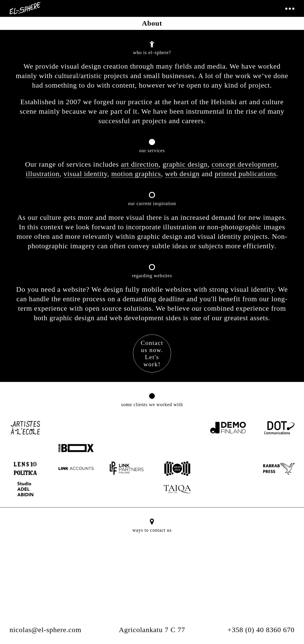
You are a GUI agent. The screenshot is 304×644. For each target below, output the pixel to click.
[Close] (167, 546)
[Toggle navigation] (290, 9)
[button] (152, 578)
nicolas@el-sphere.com (45, 630)
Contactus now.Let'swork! (152, 354)
